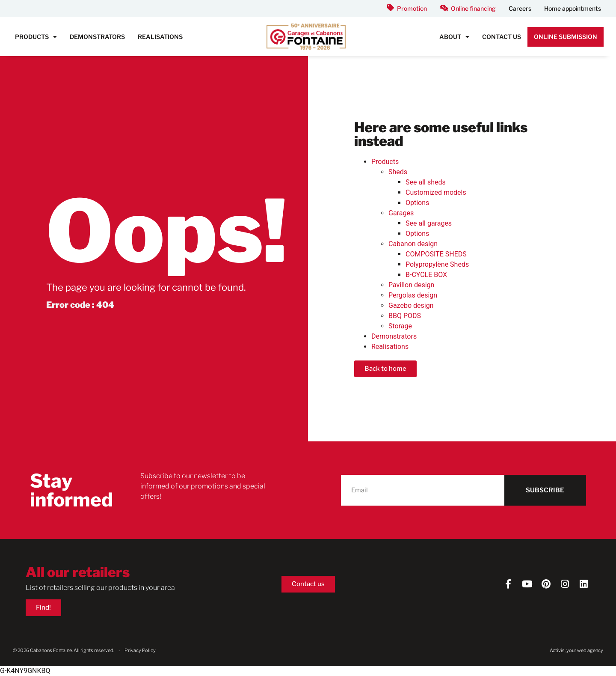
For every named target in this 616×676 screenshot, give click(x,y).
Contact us (502, 37)
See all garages (429, 223)
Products (36, 37)
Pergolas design (413, 295)
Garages (401, 213)
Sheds (398, 172)
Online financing (473, 8)
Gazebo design (411, 305)
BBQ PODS (405, 316)
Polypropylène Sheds (437, 264)
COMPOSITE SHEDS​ (436, 254)
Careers (520, 8)
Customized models (436, 192)
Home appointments (573, 8)
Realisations (160, 37)
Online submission (566, 37)
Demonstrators (97, 37)
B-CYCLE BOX (426, 275)
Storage (400, 326)
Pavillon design (411, 285)
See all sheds (426, 182)
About (454, 37)
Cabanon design (413, 244)
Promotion (412, 8)
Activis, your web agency (576, 650)
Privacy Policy (140, 650)
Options (417, 203)
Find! (43, 608)
